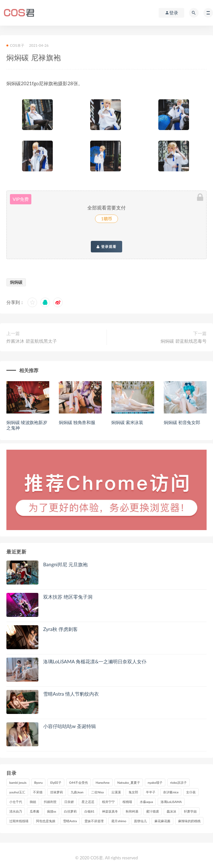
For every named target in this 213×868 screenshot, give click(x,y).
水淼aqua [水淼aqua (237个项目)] (146, 802)
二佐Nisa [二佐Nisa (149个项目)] (97, 792)
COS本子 (15, 45)
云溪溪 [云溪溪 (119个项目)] (116, 792)
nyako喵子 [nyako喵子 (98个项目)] (155, 782)
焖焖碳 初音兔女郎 (182, 422)
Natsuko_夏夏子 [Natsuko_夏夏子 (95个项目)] (129, 782)
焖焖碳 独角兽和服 (77, 422)
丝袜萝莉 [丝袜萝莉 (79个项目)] (57, 792)
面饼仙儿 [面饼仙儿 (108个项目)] (140, 821)
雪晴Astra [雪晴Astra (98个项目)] (70, 821)
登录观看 (106, 247)
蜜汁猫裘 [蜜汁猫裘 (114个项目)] (153, 811)
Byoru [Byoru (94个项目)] (38, 782)
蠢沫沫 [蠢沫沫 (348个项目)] (171, 811)
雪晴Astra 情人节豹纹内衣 (71, 694)
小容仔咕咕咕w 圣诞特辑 (70, 726)
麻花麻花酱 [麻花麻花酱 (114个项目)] (162, 821)
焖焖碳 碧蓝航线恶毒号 (184, 341)
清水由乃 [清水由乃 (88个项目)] (16, 811)
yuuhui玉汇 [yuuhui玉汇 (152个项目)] (17, 792)
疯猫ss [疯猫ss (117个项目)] (52, 811)
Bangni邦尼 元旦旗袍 (65, 564)
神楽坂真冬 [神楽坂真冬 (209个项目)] (110, 811)
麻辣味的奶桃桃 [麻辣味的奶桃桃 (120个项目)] (189, 821)
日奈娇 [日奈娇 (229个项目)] (69, 802)
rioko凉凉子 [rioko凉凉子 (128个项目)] (178, 782)
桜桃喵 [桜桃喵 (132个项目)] (127, 802)
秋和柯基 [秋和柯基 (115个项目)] (132, 811)
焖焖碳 (16, 282)
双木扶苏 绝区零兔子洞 (68, 597)
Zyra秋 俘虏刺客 (60, 629)
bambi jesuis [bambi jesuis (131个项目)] (18, 782)
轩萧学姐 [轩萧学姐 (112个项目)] (190, 811)
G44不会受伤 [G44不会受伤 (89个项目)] (79, 782)
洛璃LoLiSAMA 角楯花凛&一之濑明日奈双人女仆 (95, 661)
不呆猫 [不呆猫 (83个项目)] (38, 792)
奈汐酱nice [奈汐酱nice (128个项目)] (171, 792)
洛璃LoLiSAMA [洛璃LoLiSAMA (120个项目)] (171, 802)
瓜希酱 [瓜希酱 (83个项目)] (35, 811)
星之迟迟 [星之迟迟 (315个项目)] (88, 802)
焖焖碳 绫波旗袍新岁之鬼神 (27, 425)
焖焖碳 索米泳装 (127, 422)
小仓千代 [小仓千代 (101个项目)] (16, 802)
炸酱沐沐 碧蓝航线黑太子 (32, 341)
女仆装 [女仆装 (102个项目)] (191, 792)
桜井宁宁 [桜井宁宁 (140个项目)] (108, 802)
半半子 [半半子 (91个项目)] (151, 792)
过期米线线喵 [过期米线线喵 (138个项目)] (19, 821)
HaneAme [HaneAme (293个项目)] (103, 782)
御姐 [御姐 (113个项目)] (33, 802)
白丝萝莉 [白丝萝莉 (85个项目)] (70, 811)
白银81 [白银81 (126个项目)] (90, 811)
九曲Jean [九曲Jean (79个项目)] (77, 792)
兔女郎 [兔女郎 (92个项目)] (133, 792)
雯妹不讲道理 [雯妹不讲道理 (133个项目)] (94, 821)
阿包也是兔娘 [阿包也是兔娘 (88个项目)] (46, 821)
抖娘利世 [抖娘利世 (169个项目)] (50, 802)
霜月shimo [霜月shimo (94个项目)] (119, 821)
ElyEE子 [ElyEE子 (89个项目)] (56, 782)
